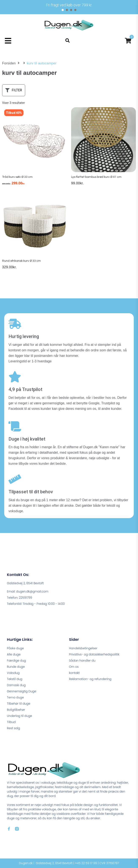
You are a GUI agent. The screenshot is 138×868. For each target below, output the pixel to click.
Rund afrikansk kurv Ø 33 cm (21, 261)
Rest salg (14, 728)
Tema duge (15, 697)
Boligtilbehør (16, 710)
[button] (8, 41)
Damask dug (16, 685)
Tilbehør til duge (19, 704)
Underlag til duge (20, 716)
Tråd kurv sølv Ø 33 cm (17, 177)
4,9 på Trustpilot (25, 389)
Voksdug (13, 673)
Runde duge (16, 667)
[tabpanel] (69, 5)
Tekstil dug (15, 679)
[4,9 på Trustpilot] (15, 377)
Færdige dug (17, 661)
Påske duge (15, 648)
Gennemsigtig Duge (22, 691)
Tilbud (11, 722)
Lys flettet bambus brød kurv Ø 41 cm (96, 177)
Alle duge (14, 654)
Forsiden (9, 63)
